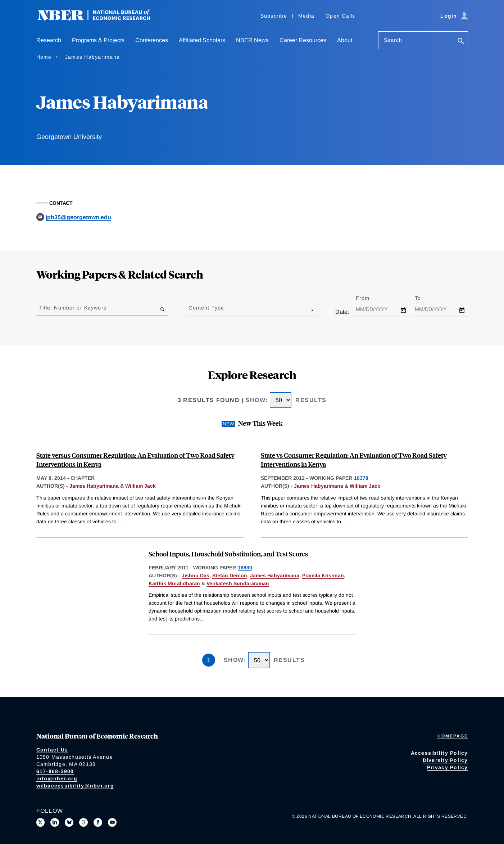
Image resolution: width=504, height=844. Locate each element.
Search (393, 40)
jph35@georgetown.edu (78, 217)
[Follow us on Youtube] (112, 822)
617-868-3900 (55, 771)
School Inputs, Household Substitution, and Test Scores (228, 554)
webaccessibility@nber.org (75, 786)
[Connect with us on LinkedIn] (55, 822)
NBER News (252, 40)
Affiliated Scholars (202, 40)
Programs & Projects (98, 40)
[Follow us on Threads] (83, 822)
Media (306, 16)
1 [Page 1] (209, 660)
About (345, 40)
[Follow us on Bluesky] (69, 822)
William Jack (140, 486)
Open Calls (340, 16)
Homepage (453, 736)
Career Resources (303, 40)
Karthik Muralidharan (174, 583)
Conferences (152, 40)
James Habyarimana (94, 486)
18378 (361, 478)
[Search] (461, 42)
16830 (245, 568)
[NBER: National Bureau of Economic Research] (100, 19)
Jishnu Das (196, 576)
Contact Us (52, 750)
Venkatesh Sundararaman (238, 583)
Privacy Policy (448, 767)
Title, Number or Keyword (73, 308)
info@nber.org (57, 778)
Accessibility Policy (439, 753)
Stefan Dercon (230, 576)
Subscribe (274, 16)
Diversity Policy (445, 760)
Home (44, 57)
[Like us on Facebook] (98, 822)
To (424, 298)
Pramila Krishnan (323, 576)
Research (49, 40)
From (369, 298)
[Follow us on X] (41, 822)
